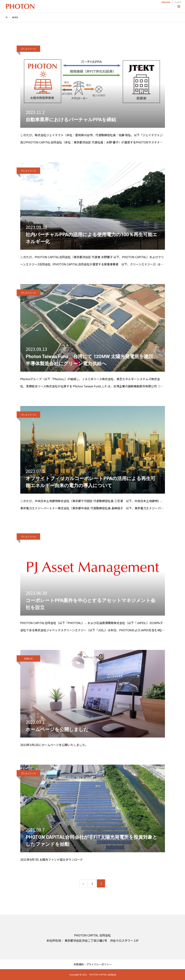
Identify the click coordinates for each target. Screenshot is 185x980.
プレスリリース (28, 49)
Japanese (166, 2)
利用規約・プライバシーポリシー (93, 964)
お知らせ (28, 658)
